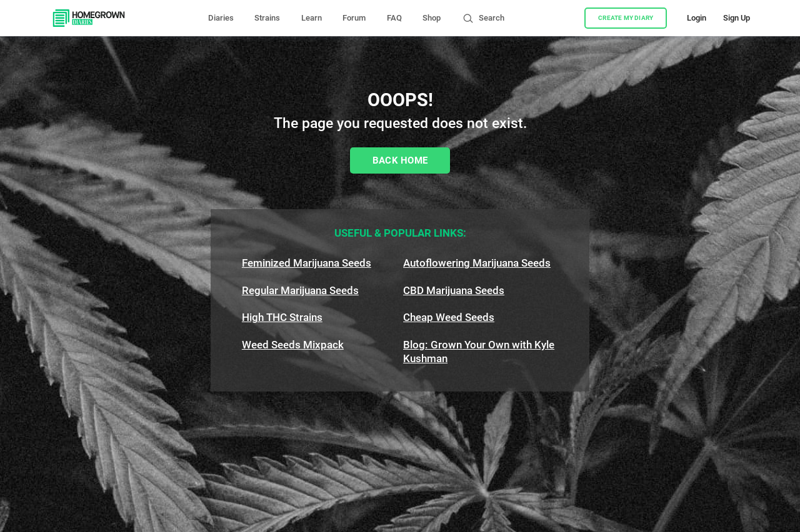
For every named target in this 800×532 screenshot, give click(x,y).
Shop (432, 18)
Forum (354, 18)
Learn (312, 18)
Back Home (400, 160)
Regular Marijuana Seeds (300, 290)
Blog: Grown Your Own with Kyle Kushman (479, 352)
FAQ (394, 18)
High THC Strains (282, 317)
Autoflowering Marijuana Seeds (477, 263)
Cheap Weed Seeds (449, 317)
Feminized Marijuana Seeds (307, 263)
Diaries (221, 18)
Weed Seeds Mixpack (293, 345)
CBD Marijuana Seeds (454, 290)
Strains (267, 18)
